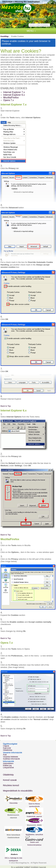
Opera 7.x (9, 100)
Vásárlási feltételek (11, 757)
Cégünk (6, 746)
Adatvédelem (8, 763)
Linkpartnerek (8, 768)
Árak (5, 755)
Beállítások (8, 19)
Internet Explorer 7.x (14, 92)
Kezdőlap (5, 36)
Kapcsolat (48, 2)
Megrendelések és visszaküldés (18, 791)
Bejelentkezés (38, 19)
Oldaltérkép (8, 750)
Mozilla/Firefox (11, 98)
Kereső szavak (10, 780)
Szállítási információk (11, 759)
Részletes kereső (11, 785)
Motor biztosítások (13, 835)
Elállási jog (7, 766)
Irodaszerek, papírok (34, 816)
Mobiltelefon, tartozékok (34, 835)
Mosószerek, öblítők (34, 825)
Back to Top (6, 406)
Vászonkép (13, 803)
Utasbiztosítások (14, 837)
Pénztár (22, 19)
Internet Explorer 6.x (14, 95)
